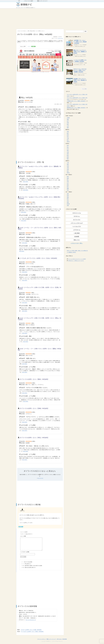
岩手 (68, 121)
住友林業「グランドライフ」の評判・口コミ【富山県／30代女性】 (80, 80)
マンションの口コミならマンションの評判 (77, 259)
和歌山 (68, 173)
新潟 (68, 146)
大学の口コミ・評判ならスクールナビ (76, 261)
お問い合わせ (59, 639)
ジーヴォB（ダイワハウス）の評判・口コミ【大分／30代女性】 (39, 258)
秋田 (68, 124)
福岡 (68, 194)
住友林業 (77, 237)
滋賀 (68, 164)
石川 (68, 149)
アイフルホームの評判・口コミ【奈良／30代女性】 (32, 632)
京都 (68, 166)
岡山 (68, 180)
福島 (68, 128)
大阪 (68, 168)
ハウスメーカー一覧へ (77, 243)
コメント (32, 46)
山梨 (68, 152)
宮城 (68, 123)
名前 (41, 552)
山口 (68, 183)
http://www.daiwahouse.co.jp (31, 620)
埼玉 (68, 137)
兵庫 (68, 169)
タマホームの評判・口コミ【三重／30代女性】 (31, 630)
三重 (68, 163)
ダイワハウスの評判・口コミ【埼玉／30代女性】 (34, 438)
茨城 (68, 132)
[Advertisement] (52, 18)
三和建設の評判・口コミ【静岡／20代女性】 (76, 101)
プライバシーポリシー (42, 639)
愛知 (68, 159)
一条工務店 (77, 233)
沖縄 (68, 205)
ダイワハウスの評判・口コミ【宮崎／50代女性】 (34, 408)
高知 (68, 190)
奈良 (68, 171)
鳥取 (68, 177)
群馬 (68, 135)
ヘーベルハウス (77, 226)
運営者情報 (65, 639)
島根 (68, 178)
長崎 (68, 197)
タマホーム (77, 216)
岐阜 (68, 155)
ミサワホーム (77, 230)
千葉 (68, 138)
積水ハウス (77, 240)
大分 (68, 201)
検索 (85, 31)
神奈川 (68, 142)
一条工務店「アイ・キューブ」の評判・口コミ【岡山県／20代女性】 (80, 42)
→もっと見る (84, 89)
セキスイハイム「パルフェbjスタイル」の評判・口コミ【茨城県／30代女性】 (80, 70)
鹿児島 (68, 204)
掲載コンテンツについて (42, 1)
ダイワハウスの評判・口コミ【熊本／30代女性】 (34, 379)
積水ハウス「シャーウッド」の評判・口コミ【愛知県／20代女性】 (80, 52)
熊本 (68, 199)
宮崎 (68, 202)
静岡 (68, 157)
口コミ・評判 (23, 46)
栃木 (68, 133)
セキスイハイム (77, 213)
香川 (68, 187)
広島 (68, 182)
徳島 (68, 185)
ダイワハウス (60, 38)
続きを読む (26, 182)
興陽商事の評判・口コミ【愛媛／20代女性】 (76, 108)
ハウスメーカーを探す (29, 1)
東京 (68, 140)
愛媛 (68, 188)
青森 (68, 119)
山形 (68, 126)
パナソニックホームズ (77, 223)
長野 (68, 154)
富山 (68, 147)
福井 (68, 151)
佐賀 (68, 196)
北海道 (68, 118)
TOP (19, 1)
